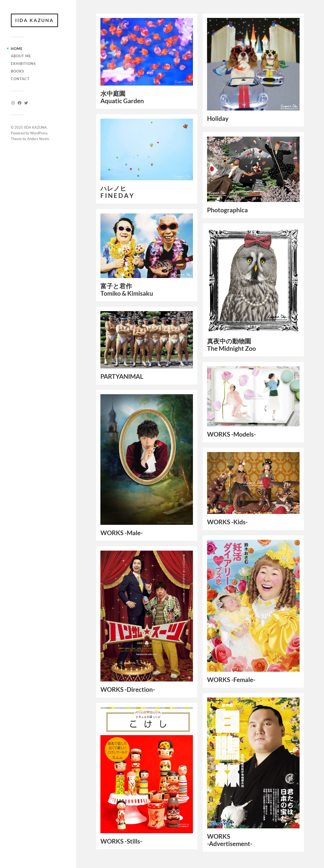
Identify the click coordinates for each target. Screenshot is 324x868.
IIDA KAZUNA (34, 20)
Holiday (218, 119)
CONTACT (20, 79)
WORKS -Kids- (227, 522)
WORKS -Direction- (128, 689)
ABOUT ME (21, 56)
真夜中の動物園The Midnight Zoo (231, 345)
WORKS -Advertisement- (230, 840)
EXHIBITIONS (23, 64)
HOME (17, 49)
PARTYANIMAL (122, 376)
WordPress (39, 133)
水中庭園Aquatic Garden (122, 97)
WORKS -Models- (231, 434)
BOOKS (18, 71)
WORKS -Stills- (121, 841)
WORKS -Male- (122, 533)
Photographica (227, 210)
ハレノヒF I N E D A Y (117, 192)
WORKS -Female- (231, 680)
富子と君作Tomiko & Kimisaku (127, 290)
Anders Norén (38, 139)
